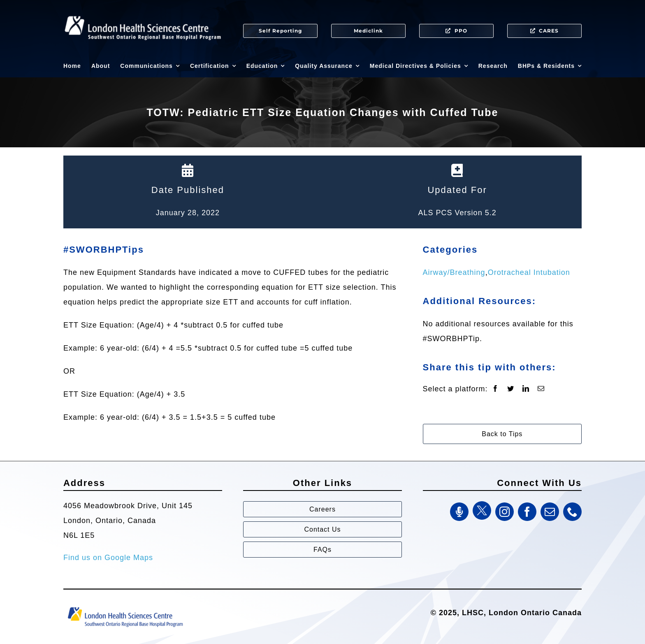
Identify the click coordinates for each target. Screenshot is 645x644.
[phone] (572, 512)
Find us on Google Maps (108, 558)
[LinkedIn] (526, 389)
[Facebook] (495, 389)
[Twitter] (511, 389)
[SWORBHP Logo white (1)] (143, 12)
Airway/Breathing (454, 272)
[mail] (550, 512)
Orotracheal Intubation (529, 272)
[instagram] (505, 512)
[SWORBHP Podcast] (459, 512)
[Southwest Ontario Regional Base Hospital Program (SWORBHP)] (125, 607)
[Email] (541, 389)
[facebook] (527, 512)
